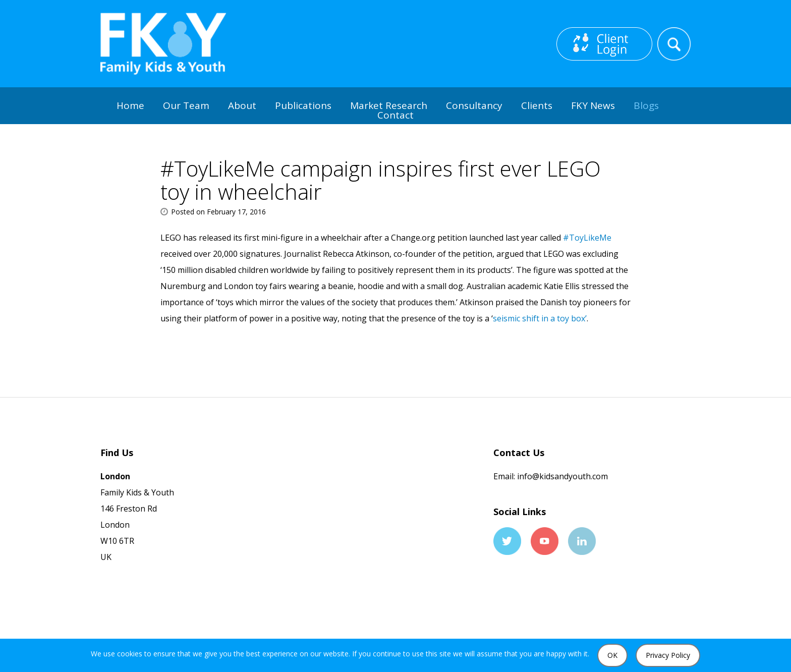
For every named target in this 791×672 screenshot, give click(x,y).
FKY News (593, 105)
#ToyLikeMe (587, 238)
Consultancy (474, 105)
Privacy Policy (668, 655)
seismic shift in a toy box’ (540, 318)
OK (612, 655)
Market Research (389, 105)
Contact (395, 115)
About (242, 105)
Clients (537, 105)
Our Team (186, 105)
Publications (303, 105)
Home (130, 105)
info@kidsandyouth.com (561, 476)
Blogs (646, 105)
